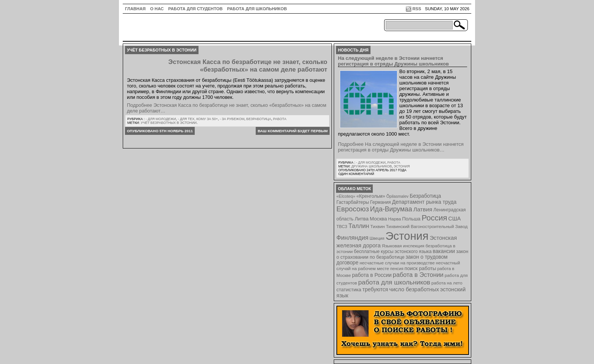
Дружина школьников (371, 166)
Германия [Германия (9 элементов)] (381, 202)
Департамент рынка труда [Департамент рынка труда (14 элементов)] (424, 202)
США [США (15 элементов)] (454, 219)
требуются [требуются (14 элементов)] (375, 289)
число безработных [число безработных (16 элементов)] (414, 289)
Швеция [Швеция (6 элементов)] (377, 238)
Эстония (402, 166)
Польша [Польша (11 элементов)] (411, 219)
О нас (157, 9)
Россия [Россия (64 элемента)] (434, 218)
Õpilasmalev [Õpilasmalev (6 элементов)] (398, 196)
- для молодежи (161, 119)
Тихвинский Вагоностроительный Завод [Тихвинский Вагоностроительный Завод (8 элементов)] (427, 226)
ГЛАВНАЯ (135, 9)
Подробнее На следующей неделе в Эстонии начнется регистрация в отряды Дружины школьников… (401, 147)
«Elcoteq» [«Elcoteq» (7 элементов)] (346, 196)
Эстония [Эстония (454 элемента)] (407, 236)
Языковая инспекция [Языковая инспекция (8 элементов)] (403, 246)
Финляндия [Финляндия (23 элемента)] (352, 237)
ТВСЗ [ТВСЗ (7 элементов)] (342, 227)
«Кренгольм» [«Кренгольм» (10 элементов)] (371, 196)
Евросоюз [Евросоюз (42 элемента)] (353, 209)
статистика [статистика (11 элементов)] (349, 290)
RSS (417, 9)
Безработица (259, 119)
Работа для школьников (257, 9)
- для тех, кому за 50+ (198, 119)
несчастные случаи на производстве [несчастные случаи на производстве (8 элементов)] (397, 263)
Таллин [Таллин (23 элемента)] (359, 226)
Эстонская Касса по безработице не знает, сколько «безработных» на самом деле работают (248, 66)
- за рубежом (232, 119)
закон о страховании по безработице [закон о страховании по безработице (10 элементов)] (402, 254)
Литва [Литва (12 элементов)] (362, 219)
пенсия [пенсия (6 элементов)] (397, 269)
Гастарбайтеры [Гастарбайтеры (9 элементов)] (353, 202)
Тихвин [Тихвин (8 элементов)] (378, 226)
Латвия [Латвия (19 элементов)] (423, 209)
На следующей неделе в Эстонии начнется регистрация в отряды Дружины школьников (393, 61)
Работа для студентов (195, 9)
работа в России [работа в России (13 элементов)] (372, 275)
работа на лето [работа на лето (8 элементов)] (447, 283)
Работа (280, 119)
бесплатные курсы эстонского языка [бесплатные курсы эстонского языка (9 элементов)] (393, 252)
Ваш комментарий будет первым (293, 131)
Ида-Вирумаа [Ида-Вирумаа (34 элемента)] (391, 209)
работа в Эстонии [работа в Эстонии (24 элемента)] (418, 275)
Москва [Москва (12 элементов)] (378, 219)
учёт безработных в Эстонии (169, 123)
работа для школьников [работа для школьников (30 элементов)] (394, 282)
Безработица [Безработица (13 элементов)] (425, 196)
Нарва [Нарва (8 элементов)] (394, 219)
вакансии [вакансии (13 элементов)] (444, 251)
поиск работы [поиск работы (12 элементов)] (420, 268)
